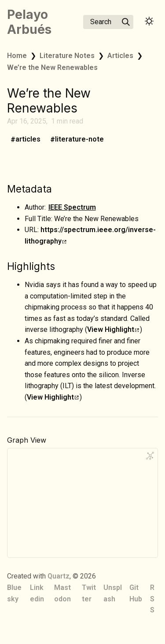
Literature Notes (67, 56)
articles (28, 140)
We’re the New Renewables (52, 67)
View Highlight (113, 329)
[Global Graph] (150, 456)
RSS (152, 599)
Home (17, 56)
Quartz (59, 576)
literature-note (79, 140)
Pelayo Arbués (29, 22)
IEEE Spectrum (72, 207)
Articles (120, 56)
